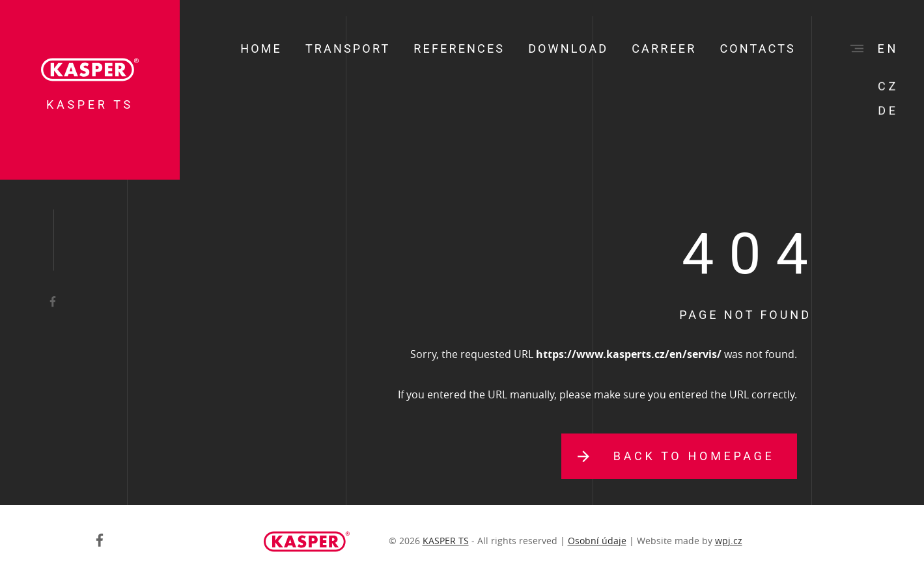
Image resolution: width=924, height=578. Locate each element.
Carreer (664, 48)
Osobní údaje (597, 541)
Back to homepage (694, 456)
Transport (348, 48)
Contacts (757, 48)
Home (261, 48)
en (888, 48)
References (459, 48)
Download (568, 48)
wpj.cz (729, 541)
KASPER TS (446, 541)
